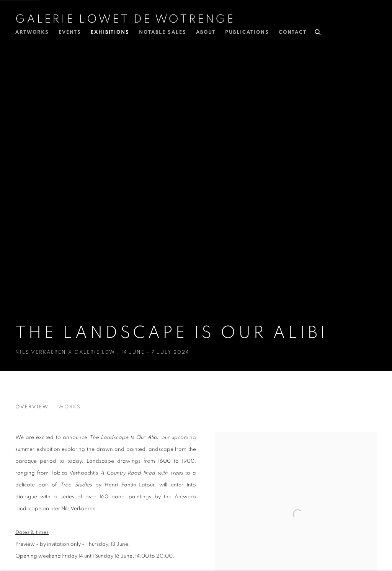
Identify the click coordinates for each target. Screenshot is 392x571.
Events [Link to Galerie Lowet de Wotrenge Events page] (70, 32)
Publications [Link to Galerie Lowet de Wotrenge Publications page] (247, 32)
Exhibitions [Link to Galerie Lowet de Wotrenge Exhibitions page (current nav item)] (110, 32)
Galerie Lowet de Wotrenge (125, 19)
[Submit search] (318, 31)
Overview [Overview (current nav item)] (32, 407)
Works (69, 407)
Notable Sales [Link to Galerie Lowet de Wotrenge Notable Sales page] (163, 32)
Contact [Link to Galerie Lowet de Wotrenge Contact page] (293, 32)
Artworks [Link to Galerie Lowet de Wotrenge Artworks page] (32, 32)
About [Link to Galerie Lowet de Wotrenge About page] (206, 32)
